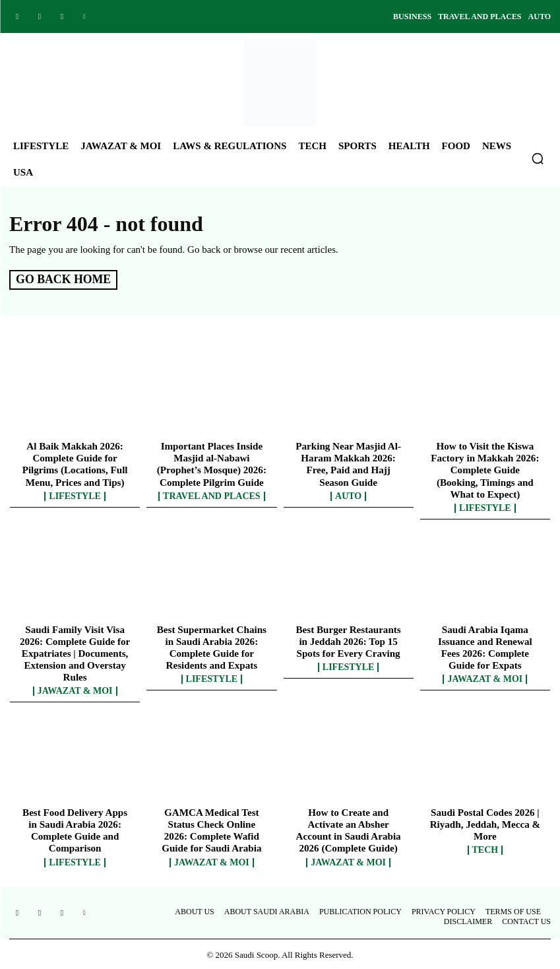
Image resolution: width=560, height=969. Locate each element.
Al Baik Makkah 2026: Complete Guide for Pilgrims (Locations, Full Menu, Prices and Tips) (75, 463)
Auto (348, 495)
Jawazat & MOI (75, 690)
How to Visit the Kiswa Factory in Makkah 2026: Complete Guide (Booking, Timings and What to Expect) (485, 469)
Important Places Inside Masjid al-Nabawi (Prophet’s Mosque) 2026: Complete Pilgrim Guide (211, 463)
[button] (538, 158)
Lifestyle (75, 495)
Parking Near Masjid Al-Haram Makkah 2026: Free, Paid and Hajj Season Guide (348, 463)
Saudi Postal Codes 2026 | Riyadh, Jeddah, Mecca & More (485, 823)
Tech (485, 849)
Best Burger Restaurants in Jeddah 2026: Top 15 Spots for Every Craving (348, 640)
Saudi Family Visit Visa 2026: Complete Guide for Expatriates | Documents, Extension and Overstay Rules (75, 652)
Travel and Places (212, 495)
